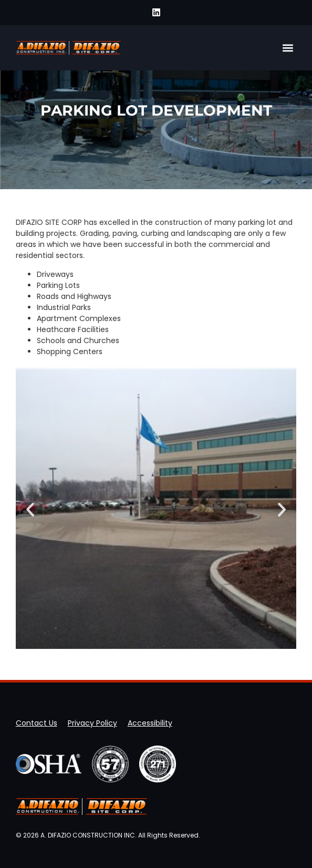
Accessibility (150, 723)
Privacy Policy (92, 723)
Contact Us (37, 723)
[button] (288, 48)
